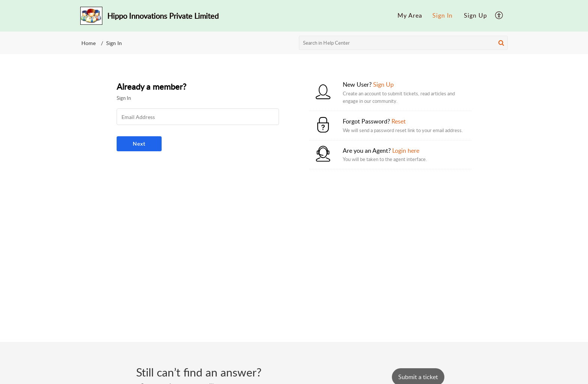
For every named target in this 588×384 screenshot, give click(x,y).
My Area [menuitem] (410, 15)
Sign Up (475, 15)
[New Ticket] (418, 377)
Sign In (442, 15)
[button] (501, 43)
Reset (399, 121)
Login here (406, 151)
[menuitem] (410, 16)
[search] (403, 43)
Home (88, 43)
